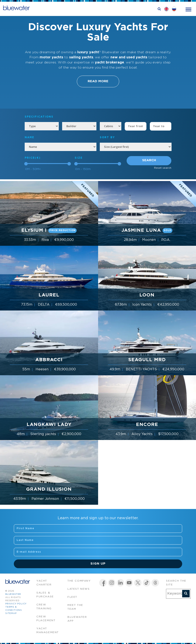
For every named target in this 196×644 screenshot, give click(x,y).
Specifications (39, 117)
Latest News (79, 589)
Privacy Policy (16, 604)
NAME (29, 137)
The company (79, 581)
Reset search (163, 168)
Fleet (72, 597)
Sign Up (98, 564)
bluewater (13, 594)
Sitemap (11, 613)
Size (79, 158)
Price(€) (33, 158)
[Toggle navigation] (188, 9)
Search (149, 160)
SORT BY (107, 137)
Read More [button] (98, 81)
